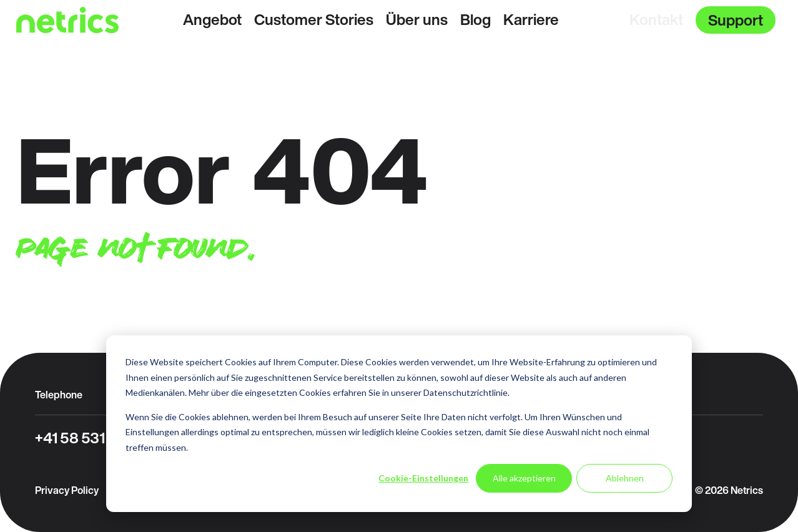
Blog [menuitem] (475, 19)
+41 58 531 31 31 (87, 438)
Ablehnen (625, 478)
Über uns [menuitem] (417, 19)
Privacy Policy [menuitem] (67, 490)
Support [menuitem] (736, 20)
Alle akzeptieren (524, 478)
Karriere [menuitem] (531, 19)
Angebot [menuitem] (212, 19)
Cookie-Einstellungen (423, 478)
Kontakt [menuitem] (656, 19)
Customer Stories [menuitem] (314, 19)
